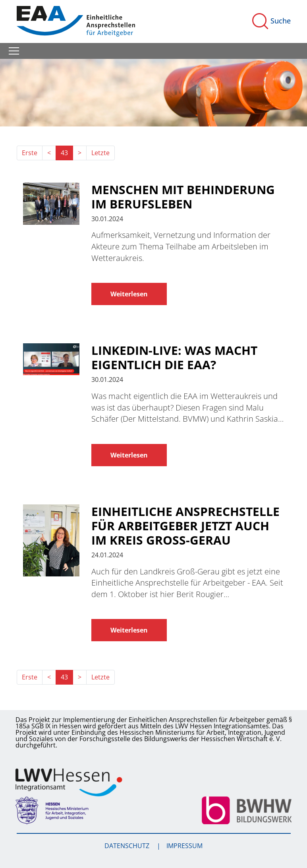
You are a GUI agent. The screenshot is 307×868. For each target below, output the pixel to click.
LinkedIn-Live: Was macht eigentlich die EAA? (174, 358)
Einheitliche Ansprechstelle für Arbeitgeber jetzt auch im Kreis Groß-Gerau (185, 526)
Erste (30, 153)
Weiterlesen (129, 294)
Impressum (184, 846)
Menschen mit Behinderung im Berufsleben (183, 197)
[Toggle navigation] (14, 51)
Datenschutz (128, 846)
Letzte (100, 153)
